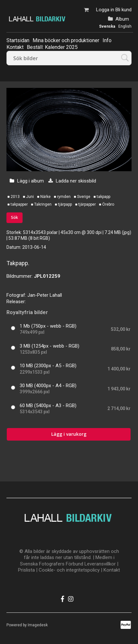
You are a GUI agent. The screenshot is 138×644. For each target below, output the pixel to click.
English (125, 26)
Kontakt (112, 570)
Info (107, 40)
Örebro (108, 204)
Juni (30, 197)
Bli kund (123, 10)
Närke (45, 197)
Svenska (107, 26)
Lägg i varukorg (69, 434)
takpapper (19, 204)
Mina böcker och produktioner (66, 40)
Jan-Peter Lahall (45, 295)
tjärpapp (65, 204)
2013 (15, 197)
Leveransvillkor (100, 564)
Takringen (43, 204)
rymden (64, 197)
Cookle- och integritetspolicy (69, 570)
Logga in (105, 10)
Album (122, 19)
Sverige (84, 197)
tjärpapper (87, 204)
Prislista (26, 570)
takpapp (103, 197)
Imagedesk (38, 625)
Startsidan (18, 40)
